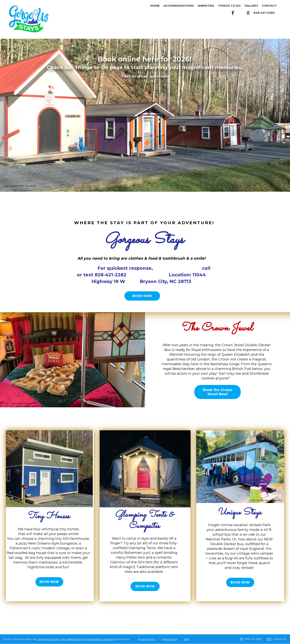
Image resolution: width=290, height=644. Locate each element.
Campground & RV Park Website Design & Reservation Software (76, 639)
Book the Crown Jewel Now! (217, 392)
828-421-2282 (264, 13)
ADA (187, 639)
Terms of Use (170, 639)
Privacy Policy (147, 639)
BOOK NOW (142, 296)
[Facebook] (233, 13)
